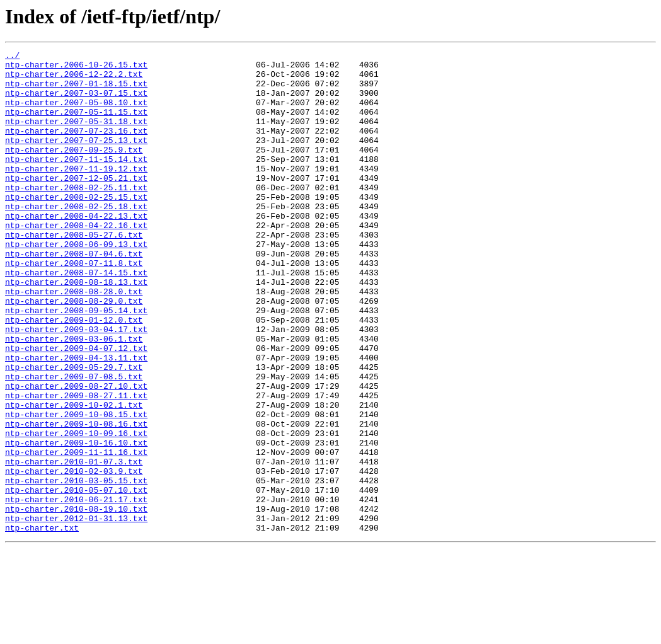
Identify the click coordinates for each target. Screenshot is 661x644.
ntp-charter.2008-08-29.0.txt (74, 352)
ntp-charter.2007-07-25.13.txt (76, 159)
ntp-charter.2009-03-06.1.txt (74, 397)
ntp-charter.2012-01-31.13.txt (76, 612)
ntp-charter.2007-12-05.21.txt (76, 204)
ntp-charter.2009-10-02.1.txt (74, 476)
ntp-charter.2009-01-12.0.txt (74, 374)
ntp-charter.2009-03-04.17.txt (76, 386)
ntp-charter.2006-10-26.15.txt (76, 68)
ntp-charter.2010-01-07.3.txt (74, 544)
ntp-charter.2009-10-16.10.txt (76, 522)
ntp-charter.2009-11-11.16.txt (76, 533)
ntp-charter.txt (42, 624)
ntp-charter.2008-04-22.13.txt (76, 250)
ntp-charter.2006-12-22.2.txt (74, 79)
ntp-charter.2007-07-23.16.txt (76, 147)
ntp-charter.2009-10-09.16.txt (76, 510)
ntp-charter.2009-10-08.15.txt (76, 488)
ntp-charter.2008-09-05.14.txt (76, 363)
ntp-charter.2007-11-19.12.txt (76, 193)
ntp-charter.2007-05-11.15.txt (76, 125)
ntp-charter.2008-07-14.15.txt (76, 318)
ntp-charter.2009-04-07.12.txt (76, 408)
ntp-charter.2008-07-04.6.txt (74, 295)
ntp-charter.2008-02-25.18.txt (76, 238)
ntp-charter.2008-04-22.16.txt (76, 261)
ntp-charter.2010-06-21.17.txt (76, 590)
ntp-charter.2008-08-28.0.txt (74, 340)
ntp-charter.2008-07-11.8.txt (74, 306)
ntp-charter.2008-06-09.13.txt (76, 284)
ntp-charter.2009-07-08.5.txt (74, 442)
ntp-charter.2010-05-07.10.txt (76, 578)
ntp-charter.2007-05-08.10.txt (76, 113)
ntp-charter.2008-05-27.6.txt (74, 272)
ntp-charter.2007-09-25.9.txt (74, 170)
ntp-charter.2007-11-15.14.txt (76, 181)
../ (12, 57)
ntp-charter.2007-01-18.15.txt (76, 91)
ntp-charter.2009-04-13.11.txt (76, 420)
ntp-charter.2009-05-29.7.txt (74, 431)
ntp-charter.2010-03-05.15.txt (76, 567)
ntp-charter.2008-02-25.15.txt (76, 227)
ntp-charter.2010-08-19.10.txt (76, 601)
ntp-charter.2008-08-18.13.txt (76, 329)
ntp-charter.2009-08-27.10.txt (76, 454)
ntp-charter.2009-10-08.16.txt (76, 499)
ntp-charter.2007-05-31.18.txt (76, 136)
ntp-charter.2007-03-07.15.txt (76, 102)
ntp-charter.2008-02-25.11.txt (76, 216)
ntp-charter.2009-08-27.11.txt (76, 465)
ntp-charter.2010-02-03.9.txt (74, 556)
